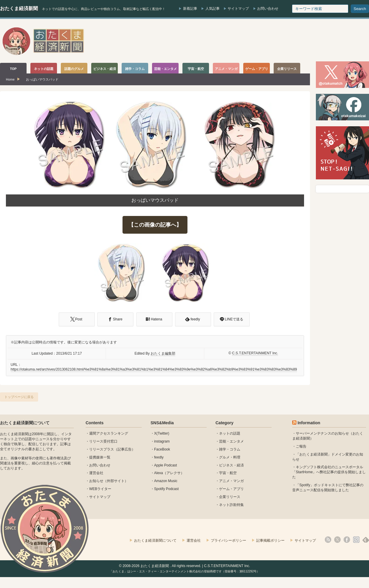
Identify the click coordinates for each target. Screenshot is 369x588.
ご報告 (301, 446)
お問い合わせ (268, 9)
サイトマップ (238, 9)
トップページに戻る (19, 397)
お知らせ (96, 481)
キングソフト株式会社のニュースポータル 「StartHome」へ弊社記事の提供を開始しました (329, 472)
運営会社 (96, 473)
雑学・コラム (230, 449)
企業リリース (230, 497)
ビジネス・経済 (231, 465)
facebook (347, 540)
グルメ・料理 (230, 457)
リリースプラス (102, 449)
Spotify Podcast (166, 489)
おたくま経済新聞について (25, 423)
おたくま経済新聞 (19, 8)
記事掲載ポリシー (270, 540)
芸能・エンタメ (231, 441)
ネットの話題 (230, 433)
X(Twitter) (162, 433)
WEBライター (100, 489)
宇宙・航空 (228, 473)
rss (328, 540)
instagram (162, 441)
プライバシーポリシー (228, 540)
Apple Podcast (165, 465)
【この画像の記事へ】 (155, 225)
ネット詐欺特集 (231, 505)
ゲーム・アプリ (231, 489)
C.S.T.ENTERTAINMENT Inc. (255, 353)
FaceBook (162, 449)
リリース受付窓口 (103, 441)
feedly (159, 457)
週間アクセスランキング (109, 433)
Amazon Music (166, 481)
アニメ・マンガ (231, 481)
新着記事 (190, 9)
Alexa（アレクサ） (169, 473)
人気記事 (213, 9)
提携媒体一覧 (100, 457)
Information (309, 423)
